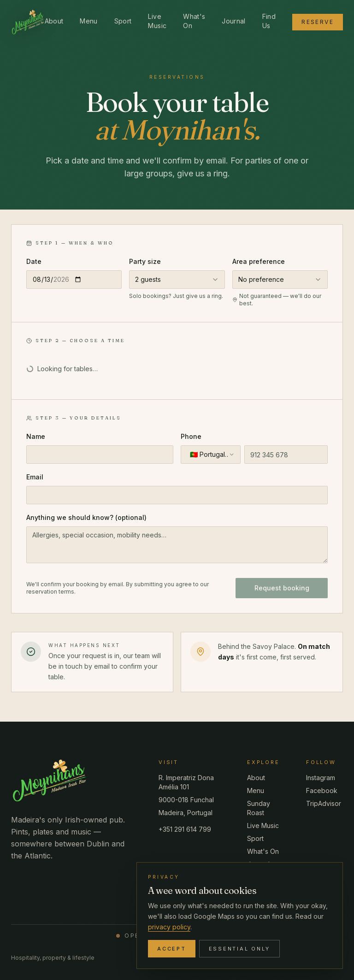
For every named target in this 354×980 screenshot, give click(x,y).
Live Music (157, 21)
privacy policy (169, 927)
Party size (145, 261)
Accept (172, 949)
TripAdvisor (324, 803)
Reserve (318, 22)
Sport (123, 21)
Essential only (240, 949)
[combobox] (177, 280)
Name (36, 436)
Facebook (322, 790)
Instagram (321, 778)
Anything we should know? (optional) (86, 517)
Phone (191, 436)
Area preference (259, 261)
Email (35, 477)
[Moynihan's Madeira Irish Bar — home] (28, 22)
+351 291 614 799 (185, 829)
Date (34, 261)
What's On (194, 21)
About (54, 21)
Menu (88, 21)
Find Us (269, 21)
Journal (233, 21)
